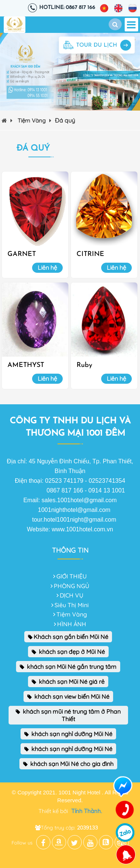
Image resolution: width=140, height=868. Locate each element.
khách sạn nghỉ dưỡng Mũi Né (68, 734)
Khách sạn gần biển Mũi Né (68, 637)
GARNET (22, 254)
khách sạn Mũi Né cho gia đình (68, 764)
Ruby (84, 365)
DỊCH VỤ (71, 595)
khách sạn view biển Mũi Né (68, 696)
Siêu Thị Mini (72, 605)
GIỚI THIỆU (71, 576)
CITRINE (90, 254)
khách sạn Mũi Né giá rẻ (68, 682)
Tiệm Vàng (34, 121)
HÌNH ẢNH (72, 624)
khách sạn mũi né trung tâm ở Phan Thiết (68, 715)
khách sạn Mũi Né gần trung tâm (68, 667)
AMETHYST (26, 365)
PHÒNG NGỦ (71, 586)
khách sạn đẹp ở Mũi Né (68, 652)
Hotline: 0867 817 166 (67, 8)
